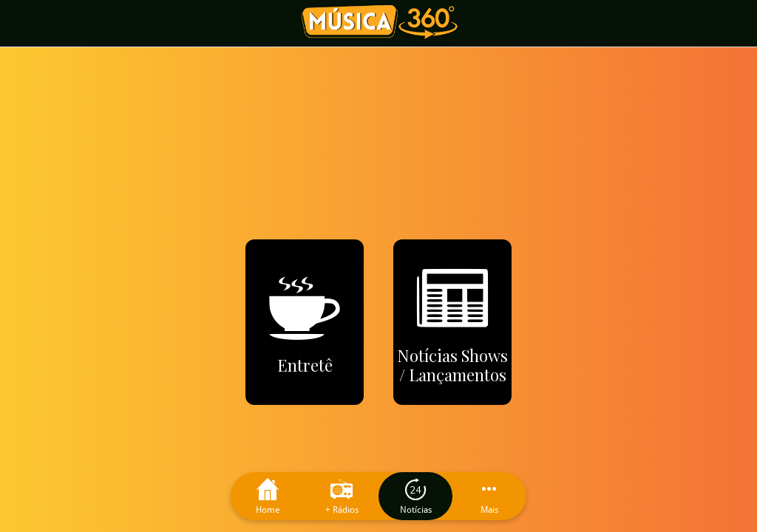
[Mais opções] (489, 496)
